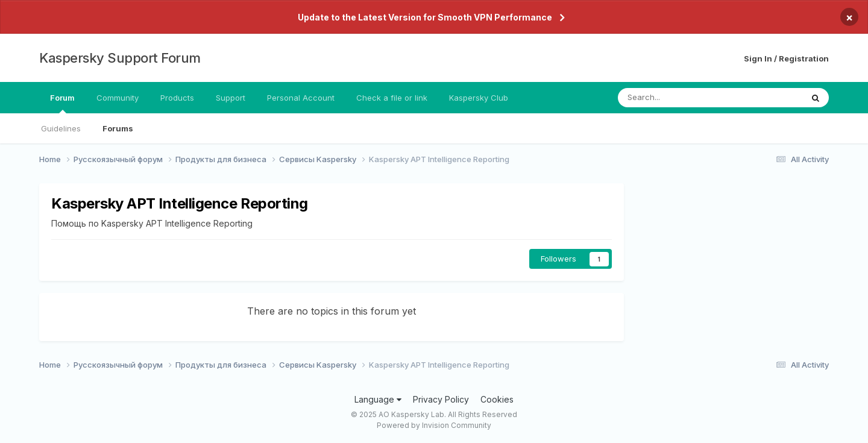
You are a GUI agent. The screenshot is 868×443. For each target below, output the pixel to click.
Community (118, 98)
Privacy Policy (441, 399)
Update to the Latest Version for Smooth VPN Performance (425, 17)
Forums (118, 128)
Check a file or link (392, 98)
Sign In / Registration (786, 58)
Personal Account (301, 98)
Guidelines (61, 128)
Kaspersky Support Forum (120, 58)
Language (378, 399)
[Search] (678, 98)
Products (177, 98)
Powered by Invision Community (434, 425)
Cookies (497, 399)
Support (231, 98)
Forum (62, 103)
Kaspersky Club (479, 98)
